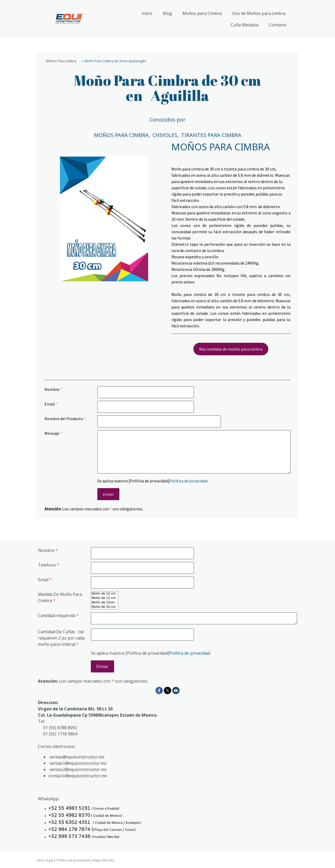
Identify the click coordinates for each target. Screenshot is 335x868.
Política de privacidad (188, 481)
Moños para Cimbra (202, 13)
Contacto (278, 25)
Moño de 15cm (105, 603)
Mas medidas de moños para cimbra (231, 349)
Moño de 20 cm (105, 607)
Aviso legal (45, 860)
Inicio (147, 13)
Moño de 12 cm (105, 598)
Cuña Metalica (244, 25)
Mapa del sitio (104, 860)
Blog (167, 13)
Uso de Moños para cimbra (259, 13)
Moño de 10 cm (105, 594)
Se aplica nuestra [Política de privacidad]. (153, 481)
